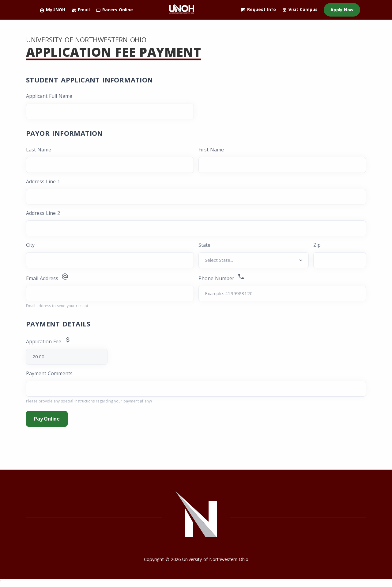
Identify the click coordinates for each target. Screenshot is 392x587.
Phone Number (222, 277)
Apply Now (342, 10)
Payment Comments (49, 373)
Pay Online (47, 419)
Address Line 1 (43, 181)
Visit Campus (300, 9)
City (30, 245)
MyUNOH (52, 10)
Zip (317, 245)
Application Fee (53, 340)
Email (81, 10)
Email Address (47, 277)
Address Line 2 (43, 213)
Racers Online (114, 10)
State (204, 245)
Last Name (39, 150)
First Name (211, 150)
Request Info (258, 9)
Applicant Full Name (49, 96)
